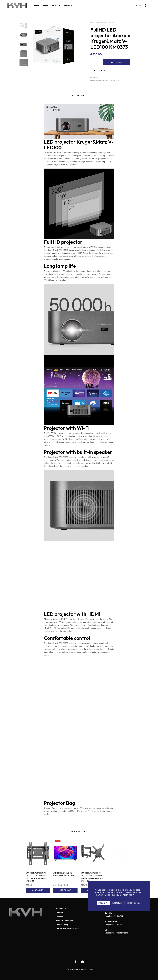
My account (61, 909)
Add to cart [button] (38, 890)
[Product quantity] (95, 62)
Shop (45, 6)
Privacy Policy (62, 925)
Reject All (117, 903)
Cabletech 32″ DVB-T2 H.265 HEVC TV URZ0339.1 (65, 874)
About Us (56, 6)
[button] (135, 6)
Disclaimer (61, 917)
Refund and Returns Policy (68, 929)
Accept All (104, 903)
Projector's (112, 22)
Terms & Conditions (65, 921)
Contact (68, 6)
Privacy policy (133, 903)
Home (37, 6)
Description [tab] (78, 95)
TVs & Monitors (101, 22)
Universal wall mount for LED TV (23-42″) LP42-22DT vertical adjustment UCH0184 (36, 877)
